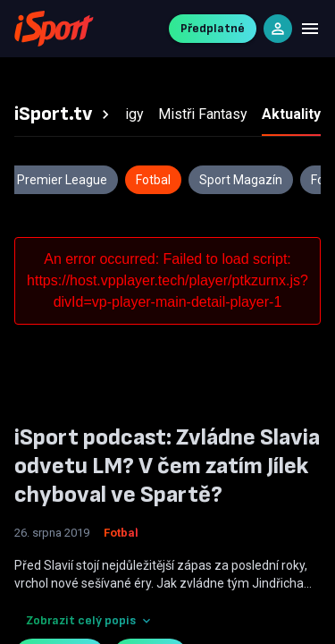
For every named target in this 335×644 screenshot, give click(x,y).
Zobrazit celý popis (90, 620)
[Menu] (310, 29)
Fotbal (121, 533)
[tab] (64, 114)
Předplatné (213, 28)
